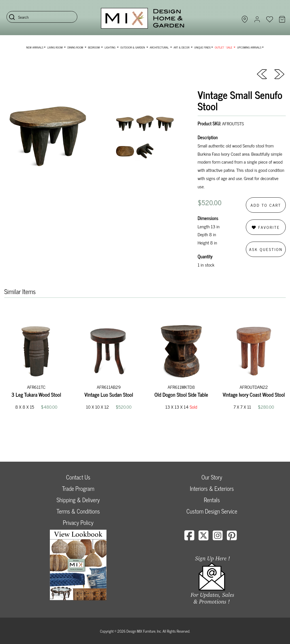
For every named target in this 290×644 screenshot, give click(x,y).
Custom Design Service (212, 511)
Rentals (212, 500)
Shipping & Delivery (78, 500)
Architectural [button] (160, 47)
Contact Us (78, 477)
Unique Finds (202, 47)
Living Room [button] (55, 47)
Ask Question (266, 249)
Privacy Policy (78, 522)
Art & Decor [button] (182, 47)
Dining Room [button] (76, 47)
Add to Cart (266, 205)
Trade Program (78, 488)
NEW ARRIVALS (35, 47)
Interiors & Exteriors (212, 488)
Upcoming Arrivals (249, 47)
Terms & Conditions (78, 511)
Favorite (266, 227)
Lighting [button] (110, 47)
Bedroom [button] (94, 47)
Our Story (212, 477)
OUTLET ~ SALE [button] (224, 47)
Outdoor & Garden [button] (133, 47)
